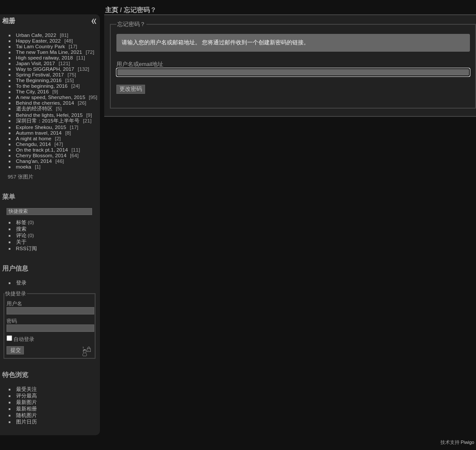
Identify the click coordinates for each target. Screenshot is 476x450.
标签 (21, 222)
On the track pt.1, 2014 (42, 150)
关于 (21, 242)
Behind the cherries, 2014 (45, 103)
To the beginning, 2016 (42, 86)
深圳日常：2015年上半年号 (48, 121)
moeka (24, 167)
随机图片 (26, 415)
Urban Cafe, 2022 (36, 35)
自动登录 (20, 339)
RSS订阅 (26, 248)
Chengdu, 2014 (33, 144)
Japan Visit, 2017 (36, 63)
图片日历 (26, 422)
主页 (112, 10)
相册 (9, 21)
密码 (12, 321)
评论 (21, 235)
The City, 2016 (33, 91)
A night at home (34, 138)
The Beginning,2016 (39, 80)
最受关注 (26, 389)
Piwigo (468, 442)
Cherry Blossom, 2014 (41, 155)
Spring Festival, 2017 (40, 74)
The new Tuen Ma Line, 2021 (49, 52)
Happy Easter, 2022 (38, 41)
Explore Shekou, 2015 (41, 127)
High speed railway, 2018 (45, 58)
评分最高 (26, 395)
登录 (21, 283)
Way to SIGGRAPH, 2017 (45, 69)
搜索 (21, 229)
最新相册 (26, 409)
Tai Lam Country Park (41, 46)
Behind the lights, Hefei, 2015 (50, 115)
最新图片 (26, 402)
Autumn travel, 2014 (39, 133)
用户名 (14, 303)
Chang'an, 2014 (34, 161)
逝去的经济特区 (34, 108)
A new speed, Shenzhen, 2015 (51, 97)
